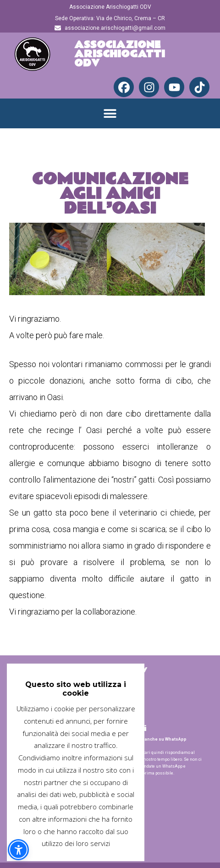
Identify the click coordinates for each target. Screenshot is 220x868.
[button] (110, 113)
